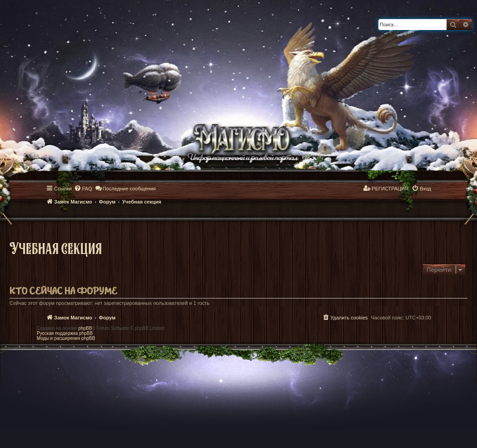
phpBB (85, 328)
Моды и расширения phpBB (66, 338)
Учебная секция (56, 248)
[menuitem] (83, 189)
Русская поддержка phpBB (65, 333)
